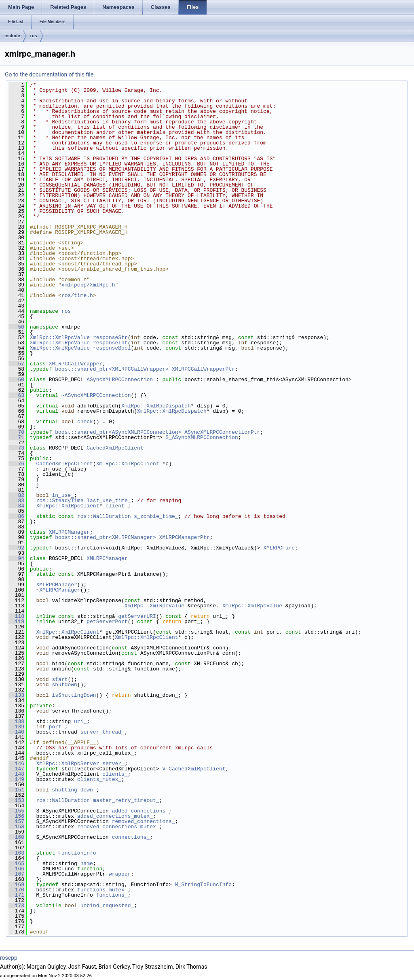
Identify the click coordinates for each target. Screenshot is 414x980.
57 (16, 364)
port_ (57, 727)
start (60, 679)
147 (16, 769)
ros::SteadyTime (60, 501)
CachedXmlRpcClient (115, 448)
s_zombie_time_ (156, 516)
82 (16, 495)
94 (16, 558)
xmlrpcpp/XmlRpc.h (88, 285)
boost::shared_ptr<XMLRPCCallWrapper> (112, 369)
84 (16, 506)
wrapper (120, 874)
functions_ (112, 895)
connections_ (131, 837)
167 (16, 874)
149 (16, 779)
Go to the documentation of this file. (50, 74)
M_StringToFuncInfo (203, 885)
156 (16, 816)
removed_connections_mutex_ (118, 827)
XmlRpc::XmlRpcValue (60, 337)
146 (16, 764)
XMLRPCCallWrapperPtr (203, 369)
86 (16, 516)
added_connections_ (140, 811)
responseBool (112, 348)
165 (16, 863)
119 (16, 622)
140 (16, 732)
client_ (117, 506)
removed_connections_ (144, 821)
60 (16, 380)
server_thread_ (102, 732)
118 (16, 616)
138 (16, 721)
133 (16, 695)
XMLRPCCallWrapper (76, 364)
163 (16, 853)
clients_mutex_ (99, 779)
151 (16, 790)
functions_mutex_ (102, 890)
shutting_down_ (74, 790)
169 (16, 885)
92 (16, 548)
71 (16, 437)
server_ (113, 764)
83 (16, 501)
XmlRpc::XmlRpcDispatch (156, 406)
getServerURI (137, 616)
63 (16, 395)
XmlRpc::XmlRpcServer (68, 764)
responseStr (110, 337)
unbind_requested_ (107, 906)
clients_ (115, 774)
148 (16, 774)
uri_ (80, 721)
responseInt (110, 343)
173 (16, 906)
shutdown (64, 685)
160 (16, 837)
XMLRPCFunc (279, 548)
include (12, 36)
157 (16, 821)
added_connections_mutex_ (115, 816)
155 (16, 811)
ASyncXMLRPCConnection (120, 380)
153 (16, 800)
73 (16, 448)
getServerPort (107, 622)
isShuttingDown (74, 695)
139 (16, 727)
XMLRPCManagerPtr (185, 537)
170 (16, 890)
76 (16, 464)
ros (34, 36)
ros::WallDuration (104, 516)
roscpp (9, 958)
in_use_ (63, 495)
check (85, 422)
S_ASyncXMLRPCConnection (202, 437)
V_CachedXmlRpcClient (194, 769)
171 (16, 895)
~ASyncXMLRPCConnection (96, 395)
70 (16, 432)
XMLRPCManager (69, 532)
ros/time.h (77, 295)
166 (16, 869)
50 (16, 327)
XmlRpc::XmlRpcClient (128, 464)
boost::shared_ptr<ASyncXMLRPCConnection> (118, 432)
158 (16, 827)
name (87, 863)
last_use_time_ (109, 501)
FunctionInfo (77, 853)
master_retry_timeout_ (126, 800)
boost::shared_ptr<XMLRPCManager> (106, 537)
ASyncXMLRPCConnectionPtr (222, 432)
